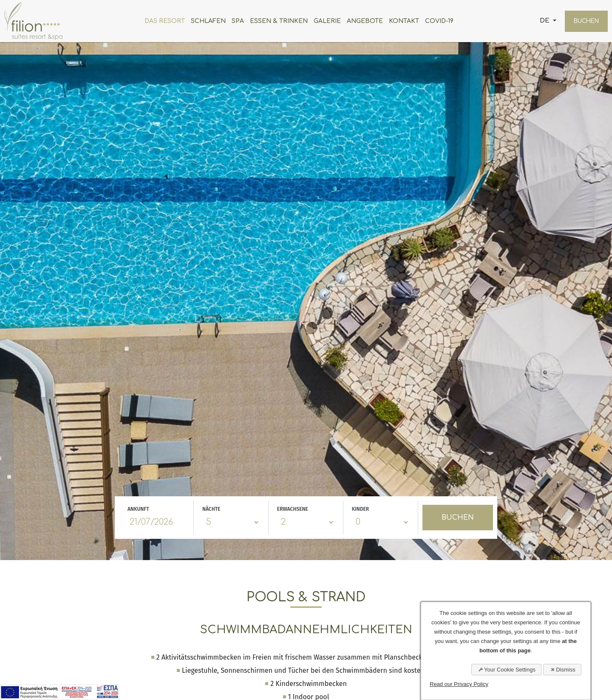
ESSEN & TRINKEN (276, 21)
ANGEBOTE (362, 21)
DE (539, 21)
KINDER (361, 509)
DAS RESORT (162, 21)
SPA (235, 21)
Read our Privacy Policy (459, 684)
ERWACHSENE (293, 509)
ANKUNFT (138, 509)
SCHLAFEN (205, 21)
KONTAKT (401, 21)
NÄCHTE (211, 509)
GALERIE (324, 21)
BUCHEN (583, 21)
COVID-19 (436, 21)
